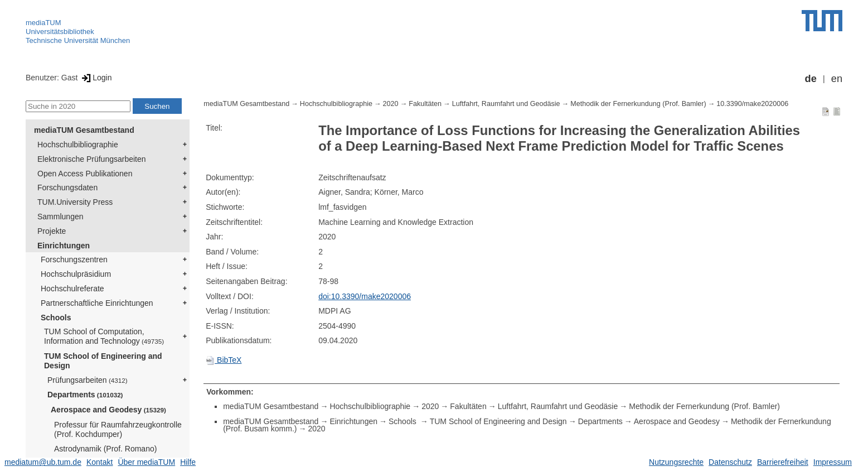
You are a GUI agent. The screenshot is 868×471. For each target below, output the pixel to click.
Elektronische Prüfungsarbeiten (92, 159)
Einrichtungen (64, 246)
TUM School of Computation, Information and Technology (104, 336)
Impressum (833, 462)
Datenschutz (730, 462)
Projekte (52, 231)
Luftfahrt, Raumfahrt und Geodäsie (506, 104)
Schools (56, 318)
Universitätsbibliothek (60, 32)
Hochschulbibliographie (78, 145)
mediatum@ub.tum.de (43, 462)
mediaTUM (43, 23)
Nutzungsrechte (676, 462)
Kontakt (100, 462)
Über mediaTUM (146, 462)
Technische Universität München (78, 40)
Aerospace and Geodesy (108, 410)
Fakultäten (425, 104)
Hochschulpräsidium (76, 274)
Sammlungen (60, 217)
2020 (391, 104)
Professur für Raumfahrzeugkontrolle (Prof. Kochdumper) (118, 429)
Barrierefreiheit (783, 462)
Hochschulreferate (72, 289)
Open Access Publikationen (85, 174)
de (811, 79)
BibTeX (224, 360)
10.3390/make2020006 (752, 104)
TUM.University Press (75, 202)
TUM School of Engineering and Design (103, 361)
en (837, 79)
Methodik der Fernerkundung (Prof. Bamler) (638, 104)
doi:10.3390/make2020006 (365, 296)
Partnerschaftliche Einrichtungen (97, 303)
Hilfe (188, 462)
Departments (85, 395)
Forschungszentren (74, 259)
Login (96, 78)
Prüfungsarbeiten (88, 380)
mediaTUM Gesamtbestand (84, 130)
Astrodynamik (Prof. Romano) (105, 449)
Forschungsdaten (67, 188)
